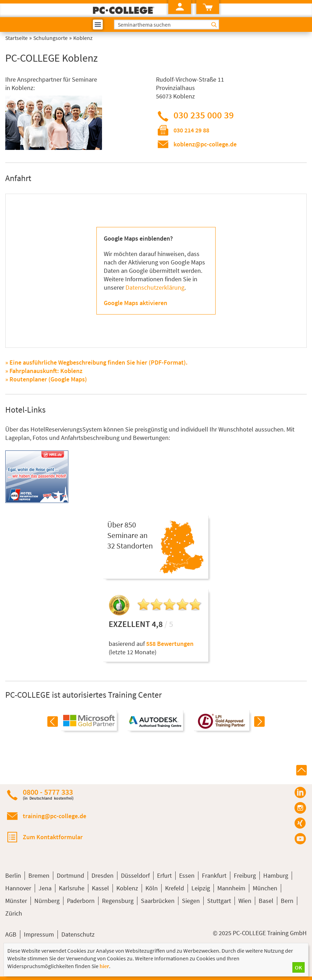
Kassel (100, 888)
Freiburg (245, 875)
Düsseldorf (135, 875)
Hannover (18, 888)
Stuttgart (219, 901)
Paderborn (81, 901)
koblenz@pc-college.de (205, 144)
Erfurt (164, 875)
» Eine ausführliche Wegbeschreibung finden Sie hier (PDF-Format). (96, 362)
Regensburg (118, 901)
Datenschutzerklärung (155, 287)
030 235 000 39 (204, 115)
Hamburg (276, 875)
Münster (16, 901)
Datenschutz (78, 934)
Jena (45, 888)
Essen (187, 875)
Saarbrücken (158, 901)
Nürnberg (47, 901)
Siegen (191, 901)
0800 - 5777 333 (48, 794)
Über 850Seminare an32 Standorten (130, 535)
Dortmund (70, 875)
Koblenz (127, 888)
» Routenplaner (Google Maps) (46, 379)
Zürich (14, 913)
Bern (287, 901)
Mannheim (231, 888)
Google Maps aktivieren (135, 303)
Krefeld (175, 888)
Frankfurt (214, 875)
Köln (152, 888)
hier (104, 966)
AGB (11, 934)
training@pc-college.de (55, 816)
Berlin (13, 875)
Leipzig (201, 888)
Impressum (39, 934)
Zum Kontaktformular (53, 837)
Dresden (103, 875)
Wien (245, 901)
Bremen (39, 875)
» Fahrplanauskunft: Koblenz (44, 371)
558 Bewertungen (170, 644)
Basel (266, 901)
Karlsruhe (72, 888)
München (265, 888)
